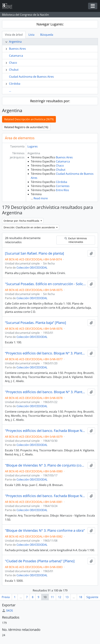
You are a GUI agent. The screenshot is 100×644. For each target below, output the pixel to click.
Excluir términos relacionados (76, 240)
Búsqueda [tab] (47, 35)
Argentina (15, 42)
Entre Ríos (62, 190)
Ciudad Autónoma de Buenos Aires (31, 77)
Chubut (14, 70)
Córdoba (15, 84)
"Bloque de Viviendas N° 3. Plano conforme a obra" (45, 531)
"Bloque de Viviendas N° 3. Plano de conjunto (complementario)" (46, 465)
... (10, 91)
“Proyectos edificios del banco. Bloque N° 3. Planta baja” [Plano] (46, 353)
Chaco (13, 63)
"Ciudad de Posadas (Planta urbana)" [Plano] (40, 561)
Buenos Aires (17, 49)
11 (52, 597)
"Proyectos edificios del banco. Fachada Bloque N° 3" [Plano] (46, 431)
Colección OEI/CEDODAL (32, 268)
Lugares (33, 146)
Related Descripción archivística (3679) (29, 119)
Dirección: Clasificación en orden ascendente (30, 227)
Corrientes (63, 186)
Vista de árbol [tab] (14, 35)
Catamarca (16, 56)
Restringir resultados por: (50, 101)
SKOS (7, 611)
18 (81, 597)
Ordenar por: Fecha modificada (22, 221)
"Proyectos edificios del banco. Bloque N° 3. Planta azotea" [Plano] (46, 392)
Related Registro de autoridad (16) (26, 127)
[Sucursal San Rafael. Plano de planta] (34, 253)
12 (60, 597)
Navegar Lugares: (50, 24)
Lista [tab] (31, 35)
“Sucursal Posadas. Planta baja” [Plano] (36, 323)
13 (67, 597)
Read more (41, 198)
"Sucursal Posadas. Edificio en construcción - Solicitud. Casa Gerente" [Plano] (46, 284)
